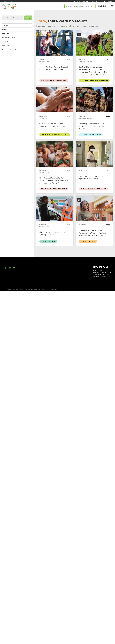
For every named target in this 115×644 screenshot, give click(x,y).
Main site (77, 1)
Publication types (9, 49)
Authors (5, 45)
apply (28, 18)
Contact (95, 1)
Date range (7, 33)
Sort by (5, 25)
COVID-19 (86, 1)
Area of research (9, 37)
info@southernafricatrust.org (102, 272)
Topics (6, 41)
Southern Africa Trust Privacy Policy (46, 290)
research (103, 6)
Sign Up (110, 1)
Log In (103, 1)
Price (4, 29)
